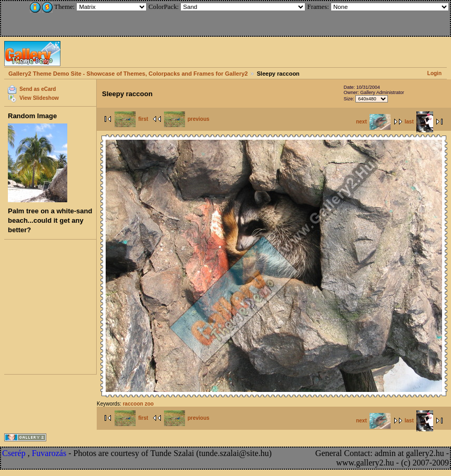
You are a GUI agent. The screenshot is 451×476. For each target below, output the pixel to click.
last (419, 122)
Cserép (14, 453)
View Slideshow (39, 98)
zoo (149, 404)
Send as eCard (38, 89)
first (131, 119)
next (373, 122)
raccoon (133, 404)
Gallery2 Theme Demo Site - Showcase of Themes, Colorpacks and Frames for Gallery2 (128, 74)
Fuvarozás (49, 453)
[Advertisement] (72, 17)
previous (187, 119)
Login (434, 73)
